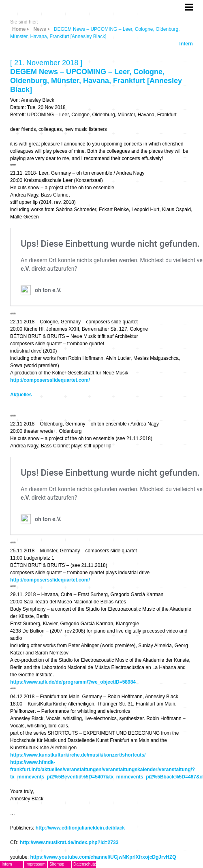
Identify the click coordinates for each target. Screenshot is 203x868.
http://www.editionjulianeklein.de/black (80, 828)
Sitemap (57, 864)
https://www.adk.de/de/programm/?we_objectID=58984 (73, 682)
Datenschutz (85, 864)
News (40, 29)
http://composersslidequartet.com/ (50, 380)
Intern (186, 44)
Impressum (35, 864)
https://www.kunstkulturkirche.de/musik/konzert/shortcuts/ (78, 755)
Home (19, 29)
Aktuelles (21, 395)
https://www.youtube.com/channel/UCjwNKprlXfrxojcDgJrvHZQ (103, 857)
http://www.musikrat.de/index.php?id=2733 (69, 842)
